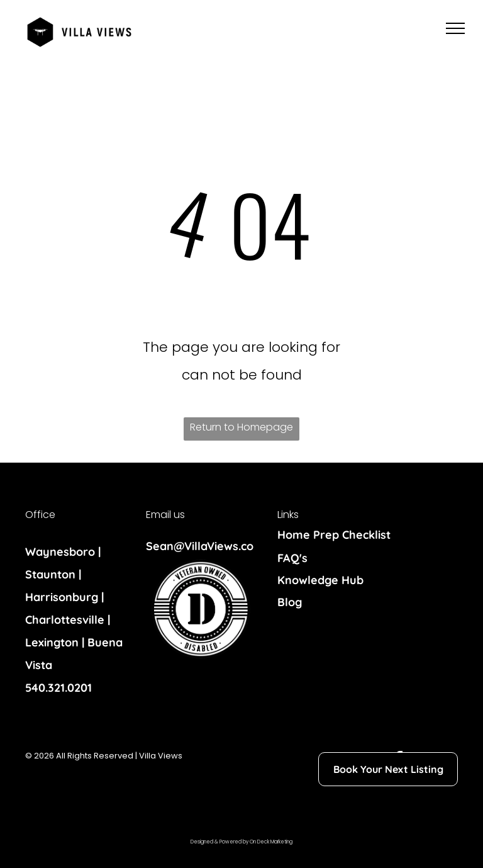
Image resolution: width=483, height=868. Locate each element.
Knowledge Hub (320, 580)
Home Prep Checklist (334, 535)
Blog (290, 602)
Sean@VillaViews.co (200, 546)
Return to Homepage (241, 427)
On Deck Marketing (271, 842)
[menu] (455, 28)
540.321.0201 (58, 688)
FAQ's (292, 558)
